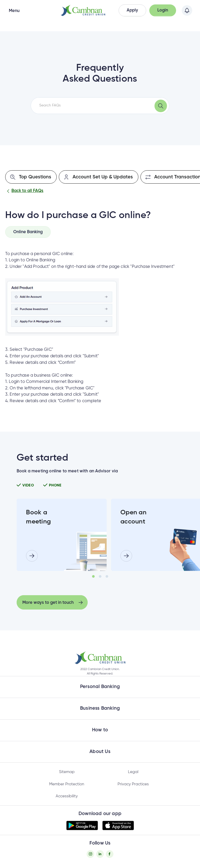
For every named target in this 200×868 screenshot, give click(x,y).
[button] (132, 10)
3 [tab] (107, 576)
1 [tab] (93, 576)
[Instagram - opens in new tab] (90, 854)
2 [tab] (100, 576)
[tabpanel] (62, 535)
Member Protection (67, 784)
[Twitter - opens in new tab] (100, 854)
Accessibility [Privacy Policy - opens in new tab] (67, 796)
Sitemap (67, 772)
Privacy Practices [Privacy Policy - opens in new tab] (133, 784)
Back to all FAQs (24, 191)
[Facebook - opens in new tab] (110, 854)
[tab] (28, 232)
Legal (133, 772)
